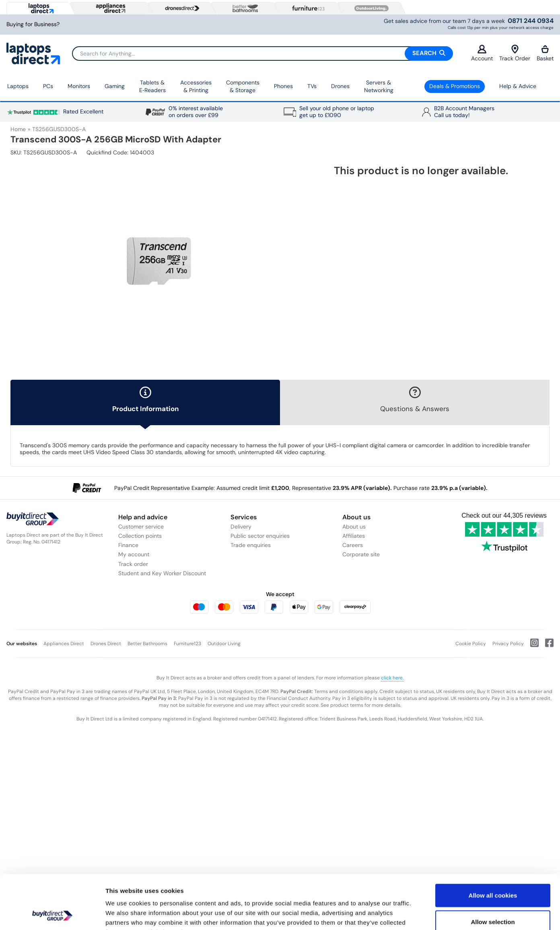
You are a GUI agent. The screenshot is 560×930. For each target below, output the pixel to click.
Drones (340, 86)
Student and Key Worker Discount (162, 573)
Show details (422, 914)
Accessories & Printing (196, 86)
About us (354, 527)
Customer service (141, 527)
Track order (133, 564)
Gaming (115, 86)
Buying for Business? (33, 24)
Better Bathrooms (147, 644)
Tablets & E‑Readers (152, 86)
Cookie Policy (471, 644)
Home (18, 129)
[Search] (262, 53)
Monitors (79, 86)
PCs (48, 86)
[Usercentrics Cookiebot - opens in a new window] (52, 914)
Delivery (241, 527)
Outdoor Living (224, 644)
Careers (353, 545)
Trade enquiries (251, 545)
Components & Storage (243, 86)
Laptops (18, 86)
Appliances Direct (64, 644)
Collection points (140, 536)
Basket (545, 53)
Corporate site (361, 554)
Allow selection (493, 871)
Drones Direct (106, 644)
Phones (283, 86)
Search (429, 53)
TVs (312, 86)
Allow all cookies (493, 845)
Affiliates (354, 536)
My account (134, 554)
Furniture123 (187, 644)
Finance (128, 545)
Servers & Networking (379, 86)
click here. (392, 678)
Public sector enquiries (260, 536)
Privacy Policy (508, 644)
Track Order (515, 53)
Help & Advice (518, 86)
